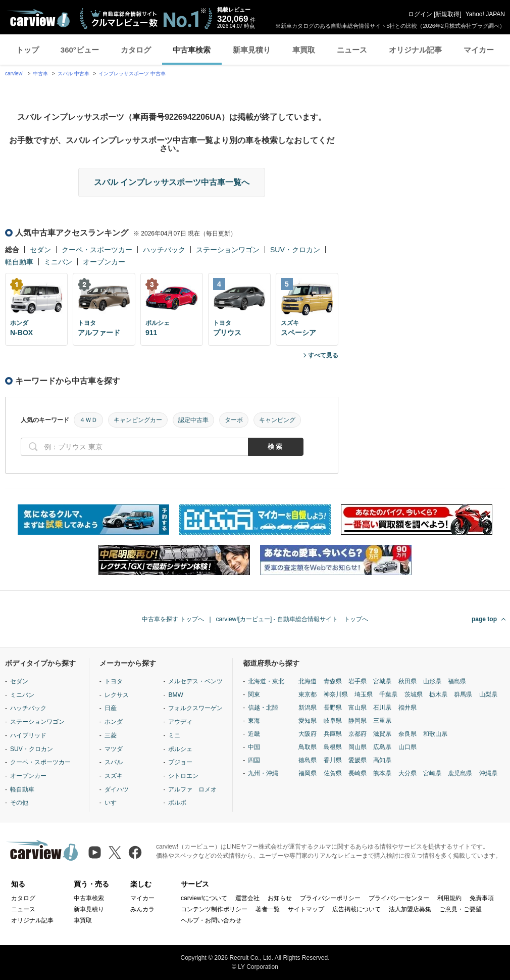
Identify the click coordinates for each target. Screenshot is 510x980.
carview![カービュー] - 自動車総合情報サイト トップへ (292, 619)
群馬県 (463, 694)
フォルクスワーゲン (195, 708)
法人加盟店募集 (410, 909)
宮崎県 (432, 773)
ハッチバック (164, 250)
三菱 (111, 735)
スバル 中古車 (73, 74)
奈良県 (407, 734)
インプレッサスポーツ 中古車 (132, 74)
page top (484, 619)
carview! (14, 74)
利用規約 (449, 898)
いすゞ (114, 803)
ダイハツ (117, 789)
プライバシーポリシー (330, 898)
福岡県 (308, 773)
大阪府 (308, 734)
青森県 (333, 681)
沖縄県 (488, 773)
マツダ (114, 749)
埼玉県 (364, 694)
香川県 (333, 760)
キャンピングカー (138, 420)
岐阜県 (333, 721)
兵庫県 (333, 734)
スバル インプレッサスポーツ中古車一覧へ (172, 182)
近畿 (254, 734)
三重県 (382, 721)
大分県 (407, 773)
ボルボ (177, 803)
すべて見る (323, 355)
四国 (254, 760)
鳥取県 (308, 747)
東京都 (308, 694)
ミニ (174, 735)
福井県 (407, 708)
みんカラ (142, 909)
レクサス (117, 695)
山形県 (432, 681)
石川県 (382, 708)
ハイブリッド (28, 735)
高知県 (382, 760)
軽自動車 (19, 262)
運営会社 (247, 898)
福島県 (457, 681)
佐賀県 (333, 773)
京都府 (358, 734)
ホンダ (114, 722)
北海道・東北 (266, 681)
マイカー (479, 50)
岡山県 (358, 747)
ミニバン (58, 262)
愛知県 (308, 721)
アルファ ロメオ (192, 789)
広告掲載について (356, 909)
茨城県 (414, 694)
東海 (254, 721)
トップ (28, 50)
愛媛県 (358, 760)
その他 (19, 803)
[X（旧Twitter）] (115, 852)
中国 (254, 747)
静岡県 (358, 721)
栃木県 (438, 694)
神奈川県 (336, 694)
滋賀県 (382, 734)
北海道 (308, 681)
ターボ (234, 420)
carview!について (204, 898)
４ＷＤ (88, 420)
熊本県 (382, 773)
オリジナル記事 (415, 50)
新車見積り (252, 50)
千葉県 (388, 694)
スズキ (114, 776)
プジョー (180, 762)
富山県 (358, 708)
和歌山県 (435, 734)
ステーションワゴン (228, 250)
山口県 (407, 747)
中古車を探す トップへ (173, 619)
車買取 (304, 50)
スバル (114, 762)
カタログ (136, 50)
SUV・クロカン (295, 250)
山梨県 (488, 694)
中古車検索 (192, 50)
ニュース (352, 50)
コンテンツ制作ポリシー (214, 909)
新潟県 (308, 708)
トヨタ (114, 681)
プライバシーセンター (399, 898)
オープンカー (104, 262)
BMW (175, 695)
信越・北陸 (263, 708)
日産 (111, 708)
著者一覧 (268, 909)
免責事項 (482, 898)
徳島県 (308, 760)
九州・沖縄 (263, 773)
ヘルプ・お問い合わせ (211, 920)
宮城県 (382, 681)
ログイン (420, 14)
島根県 (333, 747)
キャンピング (277, 420)
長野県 (333, 708)
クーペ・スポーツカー (97, 250)
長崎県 (358, 773)
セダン (40, 250)
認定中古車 (193, 420)
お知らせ (280, 898)
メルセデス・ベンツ (195, 681)
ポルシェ (180, 749)
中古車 (40, 74)
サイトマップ (306, 909)
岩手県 (358, 681)
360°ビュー (80, 50)
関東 (254, 694)
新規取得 (447, 14)
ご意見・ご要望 (461, 909)
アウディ (180, 722)
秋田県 (407, 681)
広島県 (382, 747)
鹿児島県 (460, 773)
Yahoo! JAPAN (485, 14)
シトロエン (183, 776)
